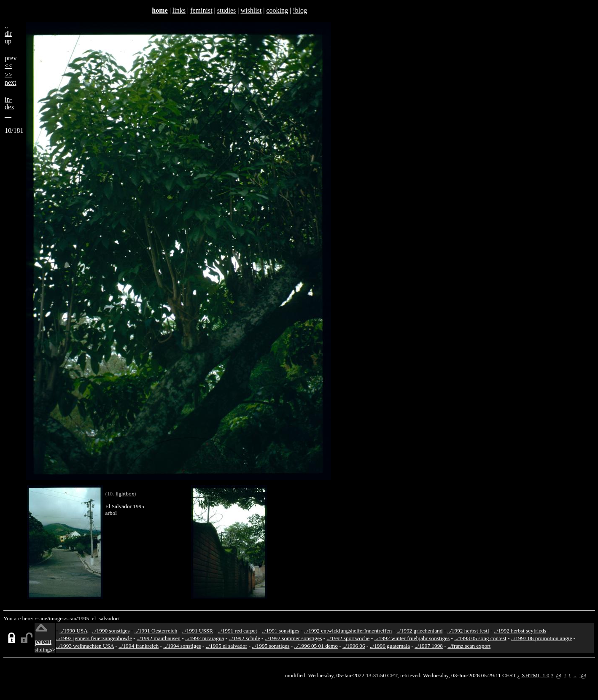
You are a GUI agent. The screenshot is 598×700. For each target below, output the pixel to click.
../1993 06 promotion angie (542, 638)
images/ (58, 618)
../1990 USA (73, 631)
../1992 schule (244, 638)
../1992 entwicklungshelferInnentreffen (348, 631)
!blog (300, 10)
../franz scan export (469, 646)
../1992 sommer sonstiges (294, 638)
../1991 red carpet (237, 631)
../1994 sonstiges (182, 646)
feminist (201, 10)
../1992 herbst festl (468, 631)
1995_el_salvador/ (99, 618)
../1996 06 (354, 646)
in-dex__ (9, 107)
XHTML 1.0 (535, 675)
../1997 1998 (429, 646)
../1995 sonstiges (271, 646)
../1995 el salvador (226, 646)
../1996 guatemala (390, 646)
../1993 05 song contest (480, 638)
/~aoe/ (42, 618)
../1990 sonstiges (111, 631)
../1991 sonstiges (281, 631)
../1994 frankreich (139, 646)
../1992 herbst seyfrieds (520, 631)
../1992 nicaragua (205, 638)
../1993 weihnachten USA (85, 646)
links (179, 10)
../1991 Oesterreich (156, 631)
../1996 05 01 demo (316, 646)
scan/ (72, 618)
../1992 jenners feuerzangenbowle (94, 638)
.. (575, 675)
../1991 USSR (197, 631)
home (160, 10)
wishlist (251, 10)
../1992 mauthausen (159, 638)
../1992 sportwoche (348, 638)
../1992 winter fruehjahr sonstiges (412, 638)
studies (226, 10)
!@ (583, 675)
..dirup (8, 34)
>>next (11, 79)
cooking (277, 10)
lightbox (125, 494)
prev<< (11, 62)
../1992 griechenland (419, 631)
